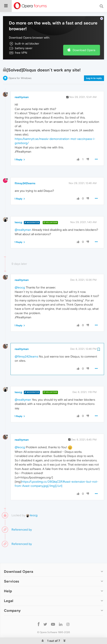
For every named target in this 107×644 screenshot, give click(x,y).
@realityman (23, 218)
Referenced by (22, 517)
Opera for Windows (20, 66)
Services (12, 569)
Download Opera (84, 38)
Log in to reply (94, 66)
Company (12, 598)
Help (8, 579)
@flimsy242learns (26, 344)
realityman (22, 85)
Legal (9, 589)
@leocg (20, 275)
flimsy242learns (25, 171)
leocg (18, 210)
